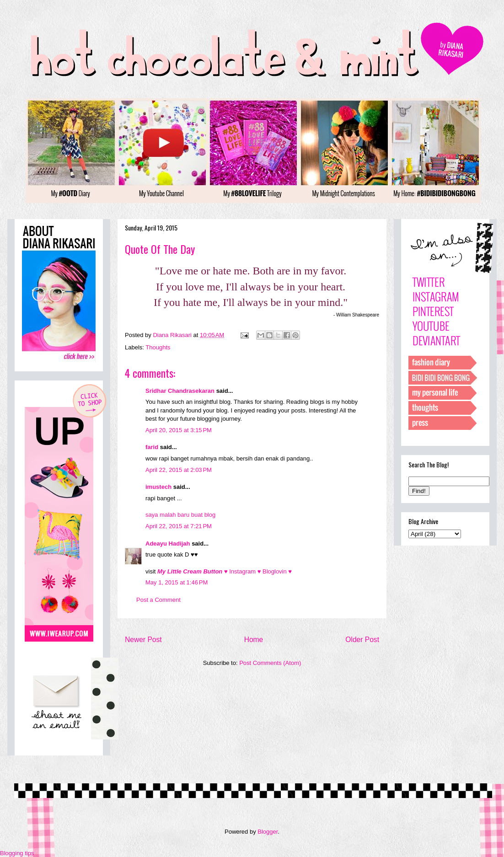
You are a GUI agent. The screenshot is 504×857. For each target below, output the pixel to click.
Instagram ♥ (246, 571)
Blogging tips (17, 853)
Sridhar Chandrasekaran (180, 391)
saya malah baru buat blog (180, 515)
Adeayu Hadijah (168, 544)
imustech (158, 487)
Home (254, 640)
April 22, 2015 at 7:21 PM (179, 526)
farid (152, 447)
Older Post (362, 640)
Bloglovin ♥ (277, 571)
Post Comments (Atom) (270, 663)
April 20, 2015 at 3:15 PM (179, 430)
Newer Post (143, 640)
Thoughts (158, 347)
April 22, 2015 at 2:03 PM (179, 470)
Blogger (268, 832)
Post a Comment (158, 600)
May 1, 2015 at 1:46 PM (177, 582)
